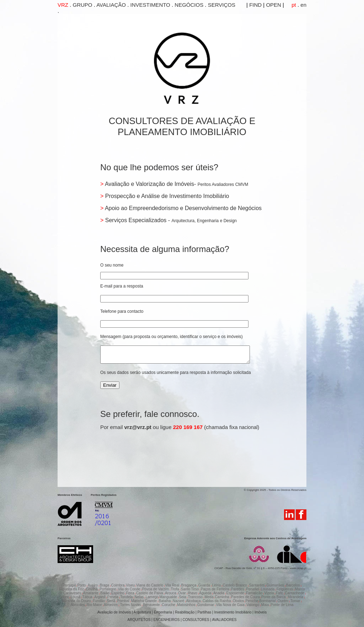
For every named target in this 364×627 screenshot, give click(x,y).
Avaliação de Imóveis (114, 612)
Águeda (206, 593)
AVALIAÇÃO (111, 5)
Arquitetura (143, 612)
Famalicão (255, 593)
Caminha (222, 597)
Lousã (76, 597)
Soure (65, 597)
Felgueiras (285, 589)
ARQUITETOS (139, 620)
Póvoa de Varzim (156, 589)
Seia (183, 597)
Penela (113, 597)
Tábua (88, 597)
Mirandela (296, 597)
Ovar (182, 593)
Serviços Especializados (136, 220)
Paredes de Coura (245, 597)
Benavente (152, 605)
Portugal (69, 585)
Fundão (99, 601)
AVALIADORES (224, 620)
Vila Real (173, 585)
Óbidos (239, 601)
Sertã (111, 601)
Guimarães (276, 585)
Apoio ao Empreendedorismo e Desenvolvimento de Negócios (183, 208)
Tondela (127, 597)
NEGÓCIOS (189, 5)
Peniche (252, 601)
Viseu (130, 585)
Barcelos (293, 585)
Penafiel (253, 589)
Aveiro (93, 585)
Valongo (253, 605)
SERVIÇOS (222, 5)
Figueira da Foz (72, 589)
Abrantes (78, 605)
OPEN (273, 5)
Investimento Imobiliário (233, 612)
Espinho (118, 593)
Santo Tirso (190, 589)
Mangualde (168, 597)
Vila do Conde (130, 589)
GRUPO (83, 5)
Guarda (205, 585)
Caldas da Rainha (217, 601)
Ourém (283, 601)
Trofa (175, 589)
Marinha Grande (144, 601)
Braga (105, 585)
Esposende (235, 593)
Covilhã (92, 589)
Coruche (169, 605)
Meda (209, 597)
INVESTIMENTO (150, 5)
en (303, 5)
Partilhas (204, 612)
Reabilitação (185, 612)
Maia (266, 605)
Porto (82, 585)
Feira (131, 593)
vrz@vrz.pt (138, 430)
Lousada (268, 589)
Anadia (219, 593)
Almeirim (111, 605)
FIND (255, 5)
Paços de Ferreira (215, 589)
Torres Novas (130, 605)
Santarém (257, 585)
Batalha (165, 601)
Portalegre (108, 589)
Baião (105, 593)
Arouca (171, 593)
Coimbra (118, 585)
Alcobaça (194, 601)
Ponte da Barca (274, 597)
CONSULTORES (196, 620)
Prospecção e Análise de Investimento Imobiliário (166, 196)
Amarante (91, 593)
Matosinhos (187, 605)
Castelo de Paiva (150, 593)
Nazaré (179, 601)
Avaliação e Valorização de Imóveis (149, 184)
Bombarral (268, 601)
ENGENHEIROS (167, 620)
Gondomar (206, 605)
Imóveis (261, 612)
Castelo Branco (235, 585)
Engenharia (163, 612)
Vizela (269, 593)
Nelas (140, 597)
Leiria (217, 585)
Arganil (100, 597)
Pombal (124, 601)
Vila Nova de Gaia (231, 605)
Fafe (280, 593)
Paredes (238, 589)
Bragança (189, 585)
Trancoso (196, 597)
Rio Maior (95, 605)
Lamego (152, 597)
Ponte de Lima (282, 605)
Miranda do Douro (77, 601)
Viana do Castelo (150, 585)
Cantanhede (295, 593)
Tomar (296, 601)
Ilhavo (193, 593)
